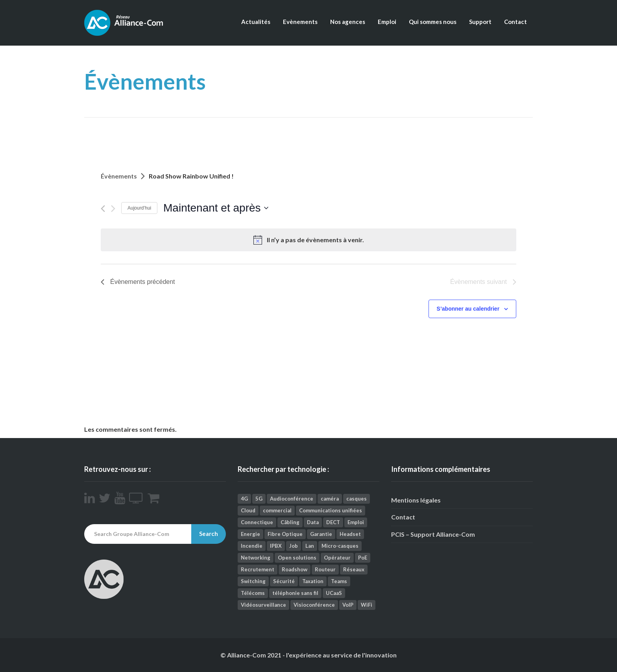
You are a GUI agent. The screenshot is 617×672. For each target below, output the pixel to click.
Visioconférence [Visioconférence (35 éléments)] (314, 605)
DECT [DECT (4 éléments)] (333, 522)
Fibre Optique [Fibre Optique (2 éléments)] (285, 534)
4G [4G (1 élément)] (244, 499)
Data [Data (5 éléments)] (313, 522)
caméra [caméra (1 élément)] (330, 499)
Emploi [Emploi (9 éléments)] (356, 522)
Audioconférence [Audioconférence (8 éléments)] (292, 499)
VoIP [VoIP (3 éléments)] (348, 605)
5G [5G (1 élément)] (259, 499)
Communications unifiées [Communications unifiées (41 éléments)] (331, 510)
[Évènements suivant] (113, 209)
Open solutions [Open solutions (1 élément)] (297, 558)
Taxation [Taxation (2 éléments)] (313, 581)
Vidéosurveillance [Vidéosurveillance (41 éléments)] (263, 605)
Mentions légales (416, 500)
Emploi (387, 22)
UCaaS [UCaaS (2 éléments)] (334, 593)
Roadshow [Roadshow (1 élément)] (295, 569)
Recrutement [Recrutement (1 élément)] (258, 569)
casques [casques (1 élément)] (357, 499)
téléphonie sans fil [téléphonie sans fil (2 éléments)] (295, 593)
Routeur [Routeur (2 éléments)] (325, 569)
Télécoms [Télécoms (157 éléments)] (253, 593)
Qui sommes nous (433, 22)
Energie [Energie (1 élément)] (250, 534)
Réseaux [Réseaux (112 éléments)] (354, 569)
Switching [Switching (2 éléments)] (253, 581)
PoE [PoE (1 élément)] (363, 558)
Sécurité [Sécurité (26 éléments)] (284, 581)
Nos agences (348, 22)
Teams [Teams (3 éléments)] (339, 581)
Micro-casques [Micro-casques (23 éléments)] (340, 546)
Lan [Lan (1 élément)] (310, 546)
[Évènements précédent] (103, 209)
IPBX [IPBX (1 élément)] (276, 546)
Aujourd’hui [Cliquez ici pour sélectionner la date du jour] (139, 208)
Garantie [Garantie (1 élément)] (321, 534)
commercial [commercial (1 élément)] (277, 510)
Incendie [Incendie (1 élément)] (252, 546)
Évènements (119, 176)
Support (480, 22)
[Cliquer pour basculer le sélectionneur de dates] (216, 208)
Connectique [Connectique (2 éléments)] (257, 522)
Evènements (300, 22)
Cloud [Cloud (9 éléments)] (248, 510)
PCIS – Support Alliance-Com (433, 534)
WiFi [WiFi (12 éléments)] (367, 605)
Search (209, 534)
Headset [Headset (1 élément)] (350, 534)
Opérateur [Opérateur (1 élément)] (337, 558)
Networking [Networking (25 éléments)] (256, 558)
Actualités (256, 22)
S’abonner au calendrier (468, 309)
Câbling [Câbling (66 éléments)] (290, 522)
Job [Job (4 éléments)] (294, 546)
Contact (515, 22)
